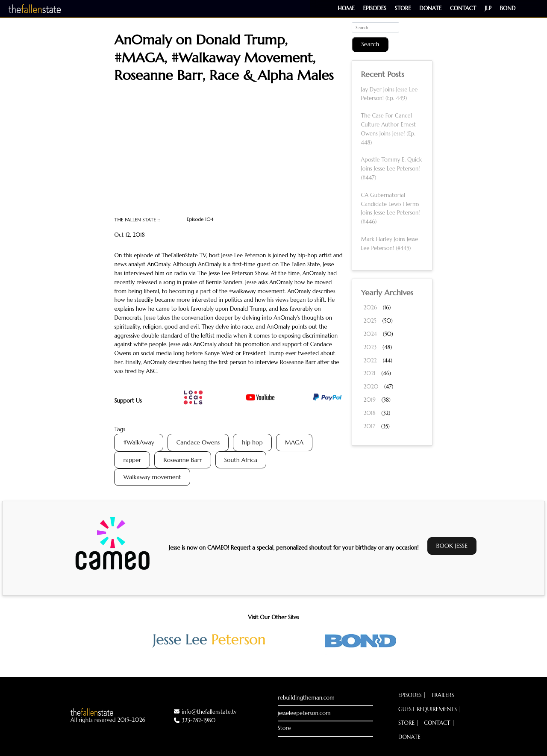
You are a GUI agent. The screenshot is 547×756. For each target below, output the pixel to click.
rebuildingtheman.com (306, 698)
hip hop (252, 442)
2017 (369, 426)
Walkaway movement (152, 477)
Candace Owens (198, 442)
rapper (132, 460)
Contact (463, 8)
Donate (430, 8)
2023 (370, 347)
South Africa (241, 460)
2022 (370, 360)
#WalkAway (138, 442)
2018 (369, 413)
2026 (370, 307)
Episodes (374, 8)
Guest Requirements (428, 709)
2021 (369, 373)
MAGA (294, 442)
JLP (488, 8)
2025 (370, 321)
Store (403, 8)
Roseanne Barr (182, 460)
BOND (508, 8)
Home (346, 8)
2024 (370, 334)
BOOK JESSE (452, 546)
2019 (369, 400)
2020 (371, 387)
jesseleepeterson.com (304, 713)
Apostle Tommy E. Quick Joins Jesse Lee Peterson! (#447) (391, 169)
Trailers (443, 695)
